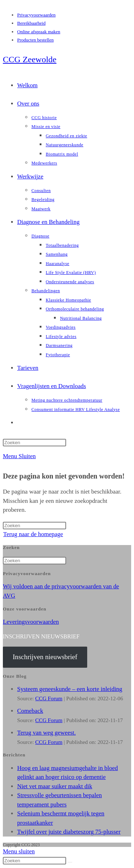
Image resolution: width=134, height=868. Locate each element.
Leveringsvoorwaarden (31, 622)
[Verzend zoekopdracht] (70, 862)
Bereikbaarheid (31, 23)
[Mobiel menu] (19, 456)
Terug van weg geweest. (46, 733)
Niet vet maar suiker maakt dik (55, 786)
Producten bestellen (35, 40)
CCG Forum (49, 698)
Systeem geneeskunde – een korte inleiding (70, 689)
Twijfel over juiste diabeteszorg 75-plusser (69, 832)
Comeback (30, 711)
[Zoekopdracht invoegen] (34, 443)
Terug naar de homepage (33, 534)
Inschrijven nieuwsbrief (45, 657)
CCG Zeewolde (30, 59)
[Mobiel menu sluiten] (19, 851)
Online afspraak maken (39, 32)
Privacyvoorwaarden (36, 15)
